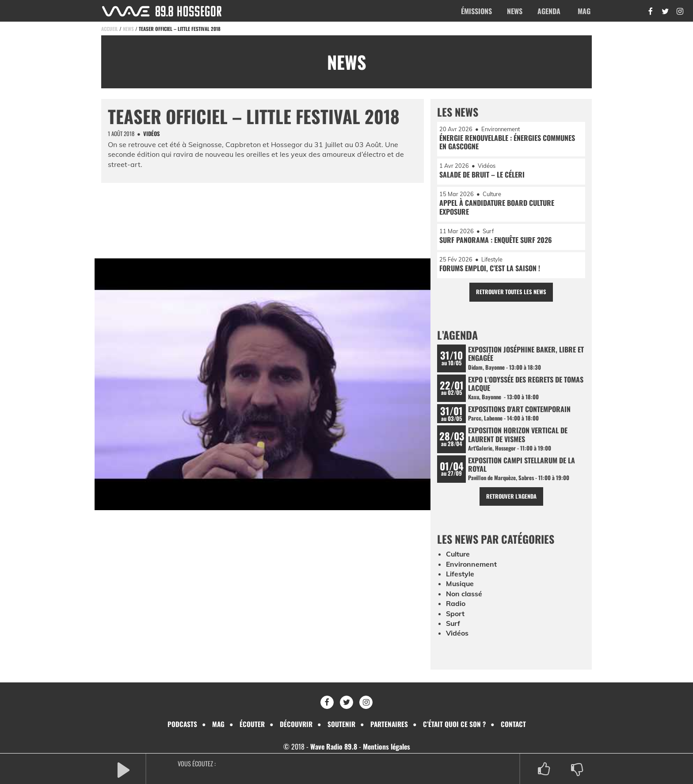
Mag (584, 11)
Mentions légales (387, 746)
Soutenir (341, 723)
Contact (516, 723)
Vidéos (457, 635)
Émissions (476, 11)
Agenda (549, 11)
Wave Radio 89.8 (333, 746)
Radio (456, 605)
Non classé (464, 595)
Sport (455, 615)
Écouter (250, 723)
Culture (458, 556)
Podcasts (179, 723)
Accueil (110, 29)
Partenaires (390, 723)
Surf (453, 625)
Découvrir (295, 723)
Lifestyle (460, 576)
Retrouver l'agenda (511, 498)
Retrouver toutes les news (511, 293)
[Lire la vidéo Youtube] (263, 387)
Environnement (472, 565)
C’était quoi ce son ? (456, 723)
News (515, 11)
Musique (460, 585)
